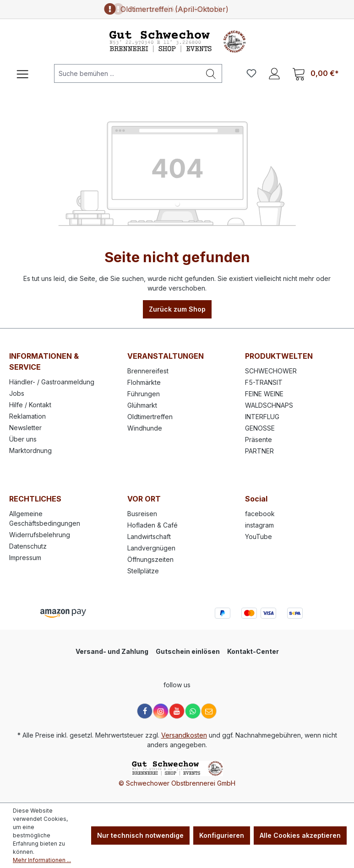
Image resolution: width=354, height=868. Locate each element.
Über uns (23, 439)
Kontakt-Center (253, 651)
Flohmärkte (144, 382)
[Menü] (22, 73)
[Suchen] (211, 73)
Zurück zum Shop (177, 309)
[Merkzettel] (251, 73)
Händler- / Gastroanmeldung (52, 382)
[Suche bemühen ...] (127, 73)
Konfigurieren (222, 835)
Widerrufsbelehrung (40, 535)
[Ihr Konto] (274, 73)
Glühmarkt (142, 405)
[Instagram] (161, 711)
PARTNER (259, 451)
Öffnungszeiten (150, 559)
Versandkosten (184, 735)
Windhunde (145, 428)
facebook (260, 514)
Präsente (259, 439)
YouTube (259, 536)
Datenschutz (28, 546)
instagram (259, 525)
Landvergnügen (151, 548)
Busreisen (142, 514)
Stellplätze (143, 571)
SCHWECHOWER (271, 371)
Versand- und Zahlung (112, 651)
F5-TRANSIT (264, 382)
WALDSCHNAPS (269, 405)
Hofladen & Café (152, 525)
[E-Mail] (209, 711)
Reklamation (27, 416)
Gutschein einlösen (188, 651)
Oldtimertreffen (150, 417)
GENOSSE (260, 428)
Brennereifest (148, 371)
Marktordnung (30, 450)
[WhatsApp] (193, 711)
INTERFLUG (262, 417)
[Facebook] (145, 711)
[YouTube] (177, 711)
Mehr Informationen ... (42, 860)
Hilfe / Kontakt (30, 405)
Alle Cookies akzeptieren (300, 835)
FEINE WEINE (264, 394)
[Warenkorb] (316, 73)
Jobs (17, 393)
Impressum (25, 558)
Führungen (144, 394)
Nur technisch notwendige (140, 835)
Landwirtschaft (149, 536)
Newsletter (25, 428)
